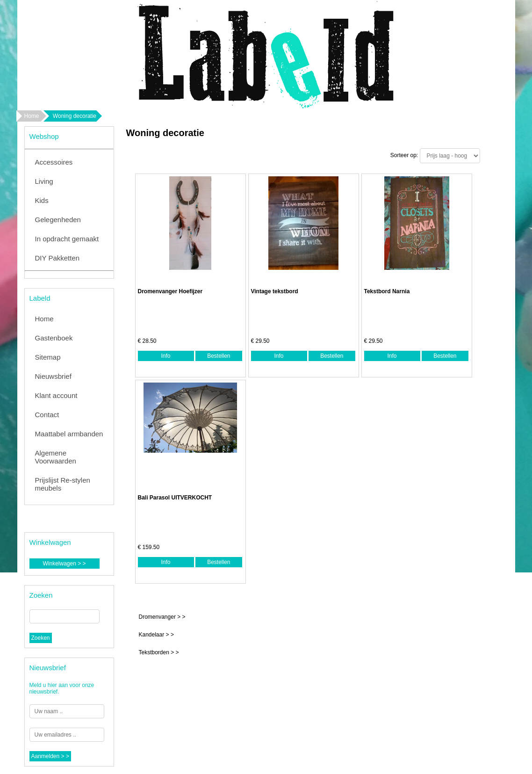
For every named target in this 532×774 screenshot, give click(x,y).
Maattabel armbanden (69, 434)
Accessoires (54, 162)
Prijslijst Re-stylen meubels (63, 484)
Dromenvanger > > (162, 617)
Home (32, 116)
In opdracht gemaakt (67, 239)
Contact (47, 415)
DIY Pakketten (58, 258)
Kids (42, 200)
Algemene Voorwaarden (56, 457)
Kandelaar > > (156, 635)
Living (44, 181)
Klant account (56, 395)
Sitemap (48, 357)
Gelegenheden (58, 220)
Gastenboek (54, 338)
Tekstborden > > (159, 652)
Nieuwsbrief (53, 376)
